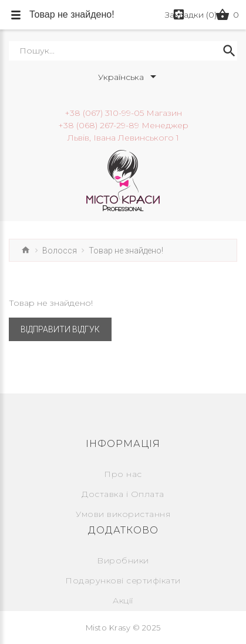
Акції (123, 600)
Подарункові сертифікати (123, 580)
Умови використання (123, 514)
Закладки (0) (191, 15)
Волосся (60, 251)
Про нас (123, 474)
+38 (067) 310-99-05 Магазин (123, 113)
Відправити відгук (60, 329)
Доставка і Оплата (123, 494)
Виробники (123, 560)
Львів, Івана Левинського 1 (123, 138)
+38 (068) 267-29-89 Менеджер (123, 125)
